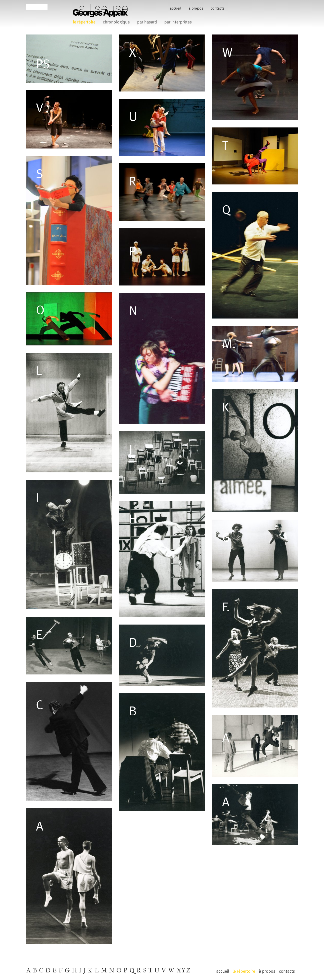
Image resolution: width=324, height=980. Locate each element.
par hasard (147, 22)
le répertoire (84, 22)
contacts (217, 8)
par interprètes (178, 22)
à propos (196, 8)
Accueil (175, 8)
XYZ (184, 971)
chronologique (116, 22)
